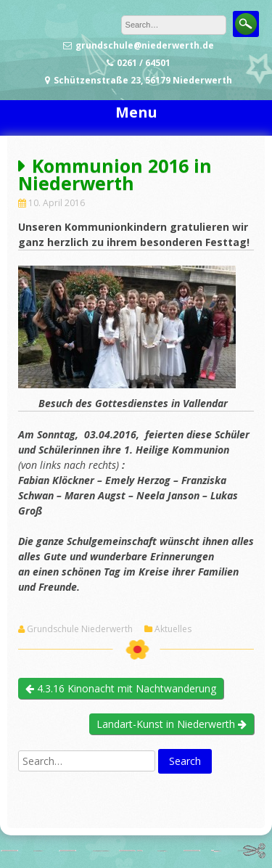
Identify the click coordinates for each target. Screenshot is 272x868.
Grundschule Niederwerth (80, 629)
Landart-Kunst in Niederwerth (172, 724)
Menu (136, 112)
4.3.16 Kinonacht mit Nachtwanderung (121, 688)
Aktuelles (173, 629)
